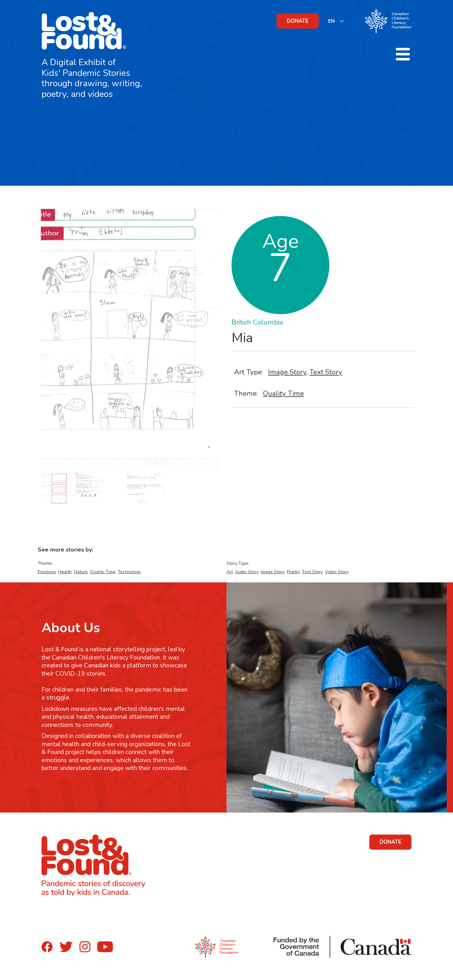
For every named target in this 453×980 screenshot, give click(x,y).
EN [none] (331, 21)
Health (65, 572)
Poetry (293, 572)
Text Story (326, 372)
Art (230, 572)
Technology (129, 572)
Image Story (287, 372)
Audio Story (247, 572)
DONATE (298, 21)
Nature (81, 572)
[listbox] (336, 21)
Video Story (337, 572)
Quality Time (283, 393)
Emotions (47, 572)
